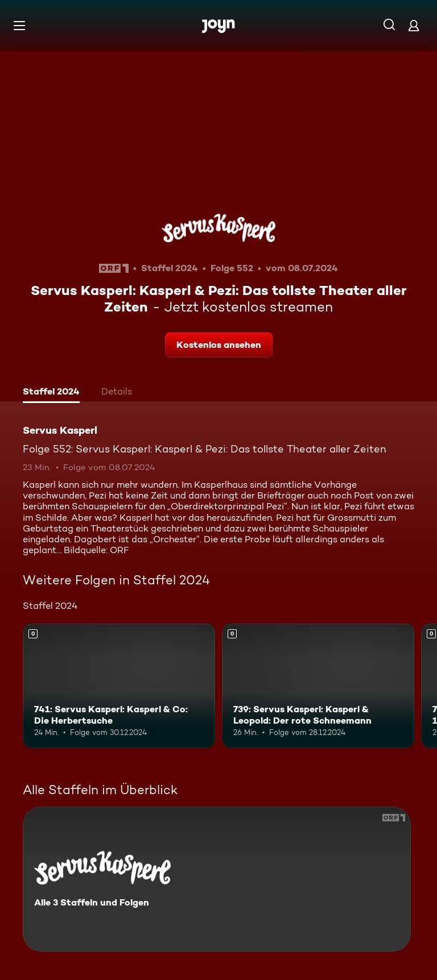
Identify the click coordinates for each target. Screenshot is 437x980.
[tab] (51, 393)
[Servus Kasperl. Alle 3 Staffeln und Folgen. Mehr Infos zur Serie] (217, 879)
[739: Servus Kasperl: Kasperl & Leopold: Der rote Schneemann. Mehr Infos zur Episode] (318, 686)
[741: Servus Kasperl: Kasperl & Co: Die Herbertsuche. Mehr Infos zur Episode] (119, 686)
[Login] (414, 25)
